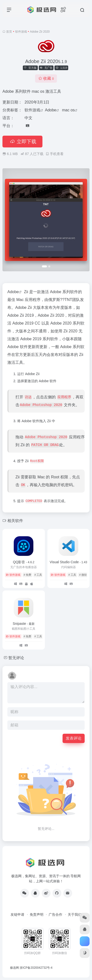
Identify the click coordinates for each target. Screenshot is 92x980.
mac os (68, 110)
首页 (9, 32)
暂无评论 (16, 658)
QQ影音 (24, 562)
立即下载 (22, 142)
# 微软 (83, 575)
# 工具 (38, 575)
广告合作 (55, 915)
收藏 (46, 78)
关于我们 (75, 915)
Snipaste (24, 624)
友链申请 (17, 915)
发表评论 (74, 738)
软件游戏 (21, 32)
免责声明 (37, 915)
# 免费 (27, 575)
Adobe (51, 110)
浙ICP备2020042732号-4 (36, 968)
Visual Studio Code (68, 562)
